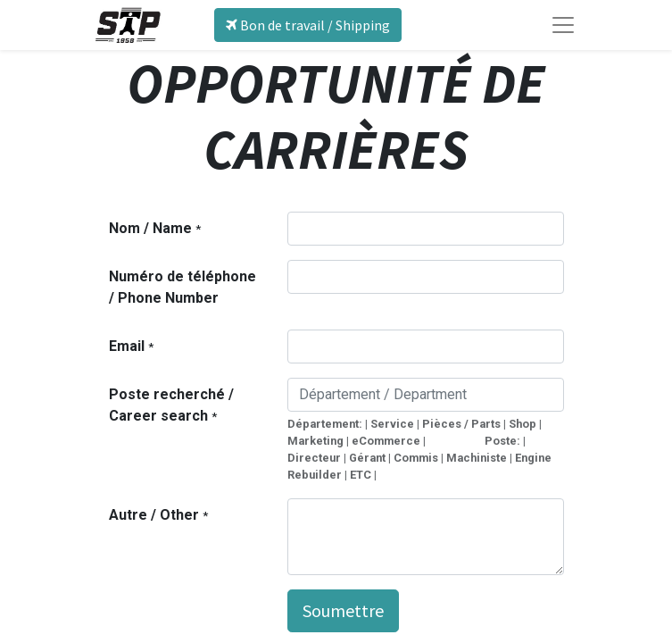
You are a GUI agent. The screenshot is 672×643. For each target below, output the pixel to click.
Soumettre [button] (343, 610)
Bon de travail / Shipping (308, 25)
